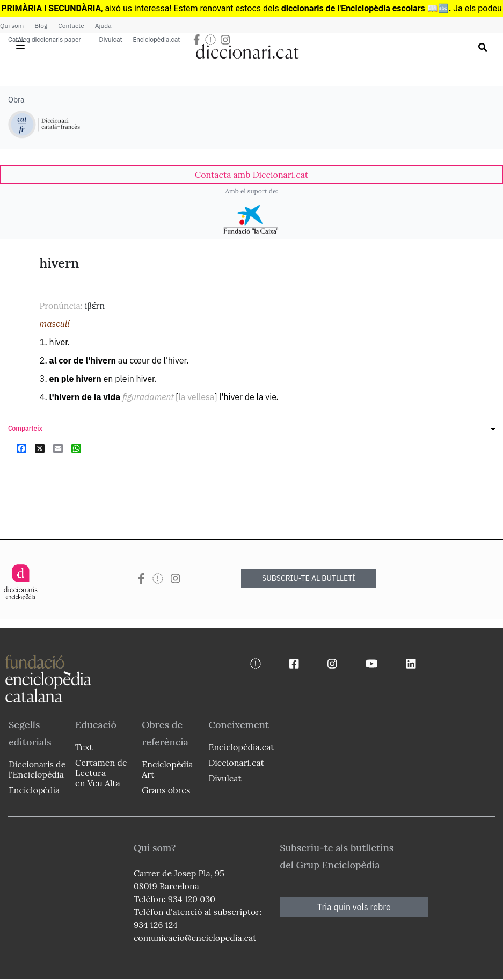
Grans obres (166, 790)
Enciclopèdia (34, 790)
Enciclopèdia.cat (156, 40)
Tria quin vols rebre (354, 907)
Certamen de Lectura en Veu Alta (101, 773)
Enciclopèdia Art (167, 769)
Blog (41, 26)
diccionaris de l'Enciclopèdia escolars (353, 8)
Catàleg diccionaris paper (45, 40)
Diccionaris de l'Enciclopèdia (37, 769)
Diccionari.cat (236, 763)
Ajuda (103, 26)
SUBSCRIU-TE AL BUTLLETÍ (309, 578)
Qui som (12, 26)
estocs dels (258, 8)
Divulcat (111, 40)
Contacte (71, 26)
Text (84, 747)
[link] (251, 175)
